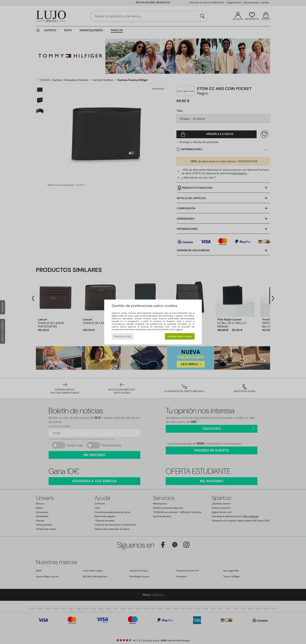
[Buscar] (202, 16)
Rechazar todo (123, 336)
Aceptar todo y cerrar (180, 336)
